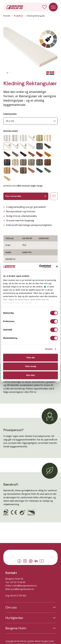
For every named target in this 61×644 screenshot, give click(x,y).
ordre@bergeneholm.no (24, 586)
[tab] (7, 73)
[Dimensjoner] (30, 121)
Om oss (11, 607)
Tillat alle (30, 358)
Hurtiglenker (14, 618)
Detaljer (49, 349)
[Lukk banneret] (57, 266)
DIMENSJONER (10, 114)
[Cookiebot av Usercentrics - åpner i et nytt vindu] (39, 266)
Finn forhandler (26, 196)
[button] (30, 49)
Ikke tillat (30, 375)
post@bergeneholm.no (22, 589)
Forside (7, 16)
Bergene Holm (16, 628)
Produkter (18, 16)
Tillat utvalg (30, 366)
